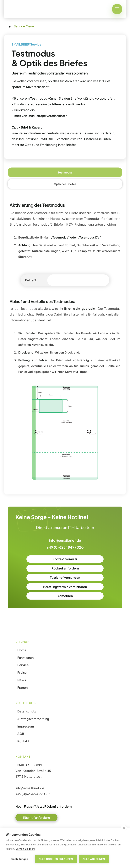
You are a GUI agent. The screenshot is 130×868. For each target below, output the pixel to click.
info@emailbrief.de (65, 544)
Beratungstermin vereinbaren (65, 590)
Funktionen (25, 658)
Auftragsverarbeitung (33, 719)
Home (22, 650)
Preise (22, 673)
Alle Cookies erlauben (56, 859)
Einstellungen (19, 859)
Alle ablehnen (94, 859)
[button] (117, 9)
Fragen (22, 688)
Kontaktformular (65, 562)
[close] (124, 828)
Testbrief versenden (65, 581)
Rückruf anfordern (65, 571)
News (22, 680)
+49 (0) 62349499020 (65, 551)
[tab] (65, 176)
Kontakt (23, 741)
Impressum (26, 726)
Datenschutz (27, 711)
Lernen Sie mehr (25, 849)
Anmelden (65, 599)
